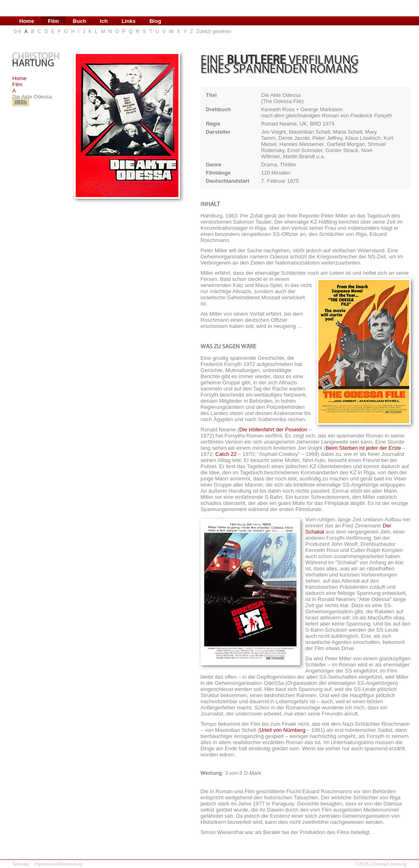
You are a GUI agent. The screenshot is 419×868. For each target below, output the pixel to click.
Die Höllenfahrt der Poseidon (273, 430)
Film (17, 84)
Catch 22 (226, 454)
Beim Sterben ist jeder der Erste (363, 448)
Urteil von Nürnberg (283, 730)
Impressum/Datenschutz (59, 864)
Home (19, 78)
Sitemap (20, 864)
